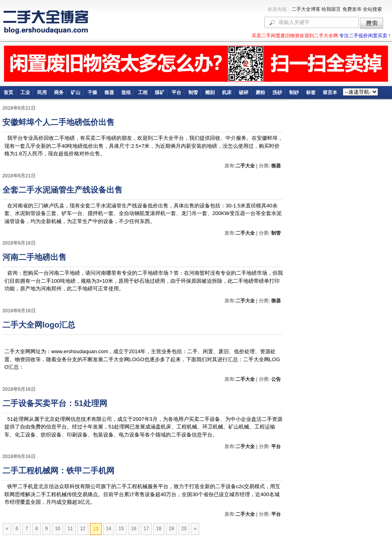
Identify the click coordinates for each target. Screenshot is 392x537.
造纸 (126, 93)
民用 (42, 93)
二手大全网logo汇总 (39, 325)
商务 (59, 93)
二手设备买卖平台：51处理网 (55, 403)
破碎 (244, 93)
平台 (176, 93)
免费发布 (352, 9)
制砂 (294, 93)
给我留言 (331, 9)
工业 (25, 93)
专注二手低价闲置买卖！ (366, 36)
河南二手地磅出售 (34, 257)
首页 (8, 93)
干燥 (92, 93)
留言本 (330, 93)
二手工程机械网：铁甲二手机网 (58, 471)
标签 (311, 93)
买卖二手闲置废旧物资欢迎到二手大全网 (295, 36)
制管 (193, 93)
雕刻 (210, 93)
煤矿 (160, 93)
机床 (227, 93)
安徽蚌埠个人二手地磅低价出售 (58, 122)
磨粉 (260, 93)
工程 (143, 93)
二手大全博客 (306, 9)
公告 (275, 379)
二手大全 (245, 166)
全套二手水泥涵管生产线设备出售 (62, 190)
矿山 (76, 93)
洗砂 (277, 93)
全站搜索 (372, 9)
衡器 (109, 93)
